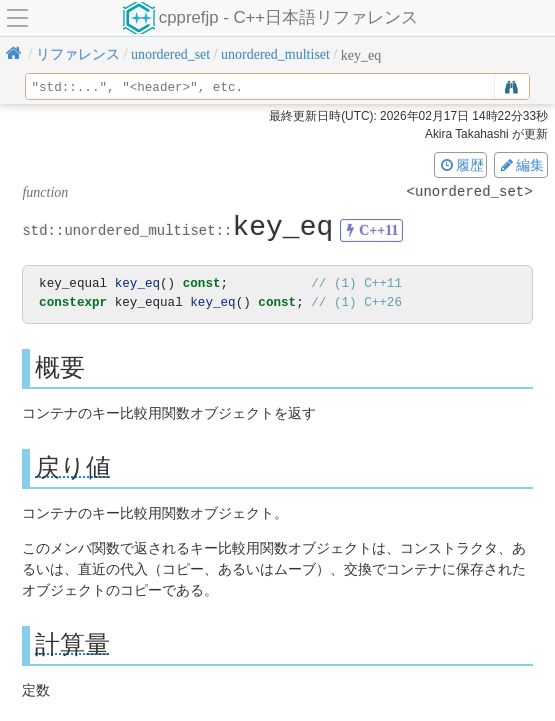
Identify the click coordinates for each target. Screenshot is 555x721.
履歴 (461, 165)
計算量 (72, 644)
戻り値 (73, 467)
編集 (521, 165)
